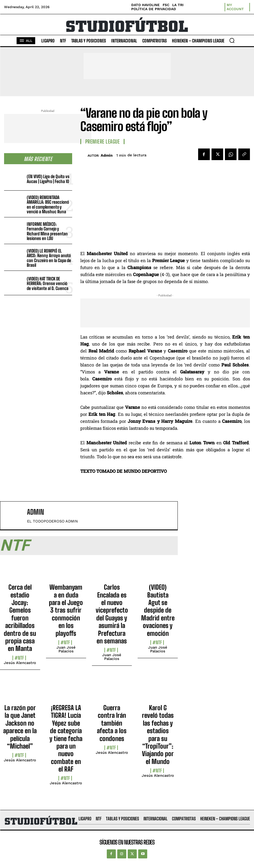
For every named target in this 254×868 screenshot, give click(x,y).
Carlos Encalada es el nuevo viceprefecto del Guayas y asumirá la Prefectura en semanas (112, 614)
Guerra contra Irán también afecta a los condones (112, 723)
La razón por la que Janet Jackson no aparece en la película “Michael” (20, 727)
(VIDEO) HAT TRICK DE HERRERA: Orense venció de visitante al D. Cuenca (48, 283)
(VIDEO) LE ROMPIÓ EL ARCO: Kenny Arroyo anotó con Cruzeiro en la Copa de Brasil (49, 258)
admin (107, 155)
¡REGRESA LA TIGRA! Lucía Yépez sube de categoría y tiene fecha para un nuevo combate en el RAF (66, 738)
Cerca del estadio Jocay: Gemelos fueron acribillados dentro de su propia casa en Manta (20, 618)
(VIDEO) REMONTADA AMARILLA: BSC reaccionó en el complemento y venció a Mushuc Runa (48, 205)
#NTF (19, 658)
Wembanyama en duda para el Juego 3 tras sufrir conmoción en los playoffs (66, 610)
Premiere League (103, 142)
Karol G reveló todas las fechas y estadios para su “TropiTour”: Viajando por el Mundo (158, 735)
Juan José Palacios (66, 649)
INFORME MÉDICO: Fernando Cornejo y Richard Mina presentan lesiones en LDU (47, 231)
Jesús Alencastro (20, 663)
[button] (232, 40)
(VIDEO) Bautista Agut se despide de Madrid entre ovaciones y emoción (158, 610)
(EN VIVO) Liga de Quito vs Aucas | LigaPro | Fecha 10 (48, 179)
